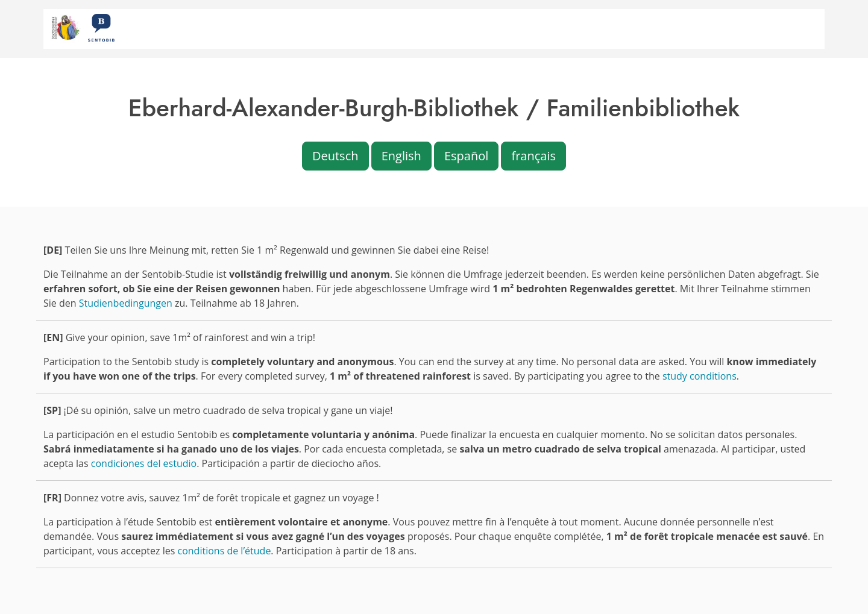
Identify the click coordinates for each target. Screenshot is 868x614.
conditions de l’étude (225, 551)
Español (466, 156)
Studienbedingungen (126, 303)
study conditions (700, 376)
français (533, 156)
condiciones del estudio (144, 463)
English (401, 156)
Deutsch (335, 156)
